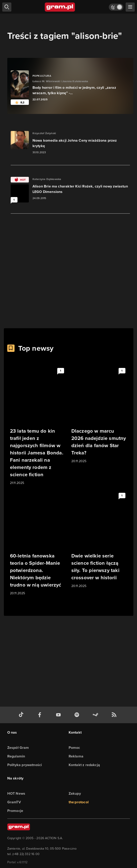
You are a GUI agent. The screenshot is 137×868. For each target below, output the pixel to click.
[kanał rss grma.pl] (115, 715)
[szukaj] (7, 7)
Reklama (76, 756)
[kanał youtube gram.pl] (59, 715)
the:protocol (79, 802)
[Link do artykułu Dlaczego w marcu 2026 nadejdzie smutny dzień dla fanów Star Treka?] (99, 415)
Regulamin (16, 756)
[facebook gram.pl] (41, 715)
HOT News (16, 793)
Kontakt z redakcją (84, 765)
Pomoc (74, 748)
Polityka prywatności (25, 765)
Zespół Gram (18, 748)
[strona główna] (60, 7)
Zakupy (75, 793)
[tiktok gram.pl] (22, 715)
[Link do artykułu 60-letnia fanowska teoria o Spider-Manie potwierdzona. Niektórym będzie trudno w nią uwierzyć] (38, 543)
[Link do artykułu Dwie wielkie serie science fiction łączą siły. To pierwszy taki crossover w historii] (99, 540)
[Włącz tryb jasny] (116, 7)
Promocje (15, 811)
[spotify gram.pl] (78, 715)
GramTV (14, 802)
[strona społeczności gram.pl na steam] (96, 715)
